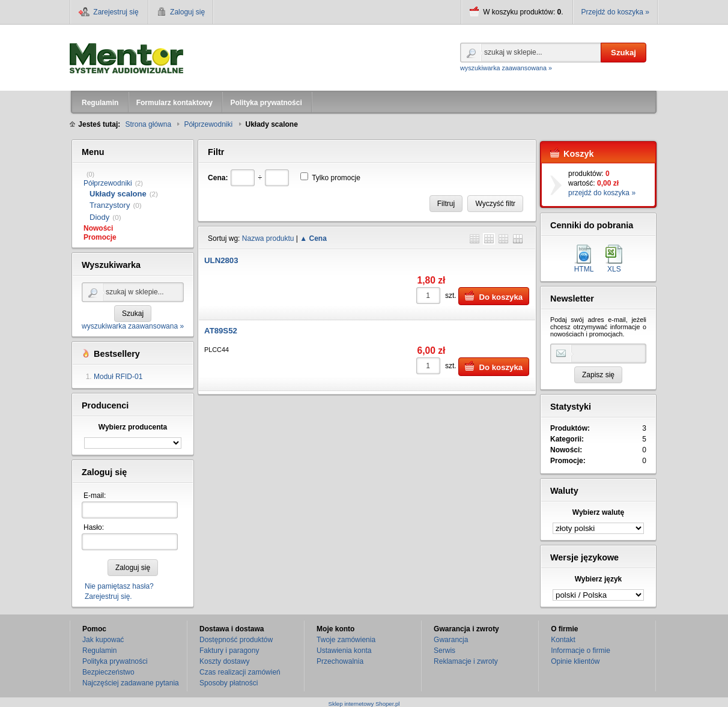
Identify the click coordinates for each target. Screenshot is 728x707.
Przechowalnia (340, 661)
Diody (99, 217)
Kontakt (563, 640)
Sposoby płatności (229, 683)
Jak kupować (103, 640)
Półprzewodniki (108, 183)
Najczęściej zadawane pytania (131, 683)
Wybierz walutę (598, 512)
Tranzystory (110, 205)
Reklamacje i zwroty (466, 661)
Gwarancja (451, 640)
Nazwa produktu (268, 238)
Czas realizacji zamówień (240, 672)
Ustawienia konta (344, 651)
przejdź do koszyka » (602, 193)
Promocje (100, 237)
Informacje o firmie (581, 651)
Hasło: (94, 527)
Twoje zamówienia (346, 640)
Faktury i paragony (229, 651)
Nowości (98, 228)
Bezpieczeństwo (108, 672)
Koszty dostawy (224, 661)
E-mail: (95, 496)
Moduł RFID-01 (118, 377)
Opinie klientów (575, 661)
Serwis (444, 651)
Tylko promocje (336, 178)
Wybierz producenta (133, 427)
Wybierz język (598, 579)
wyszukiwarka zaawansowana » (506, 68)
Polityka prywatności (115, 661)
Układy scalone (118, 194)
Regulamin (99, 651)
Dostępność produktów (236, 640)
